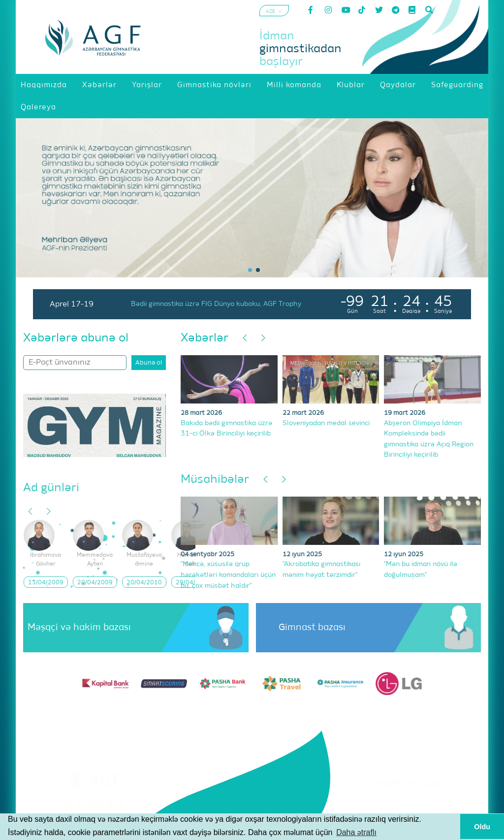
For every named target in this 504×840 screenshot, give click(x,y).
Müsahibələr (215, 479)
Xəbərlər (205, 338)
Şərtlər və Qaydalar (409, 796)
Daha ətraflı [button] (356, 832)
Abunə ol (149, 363)
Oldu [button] (482, 827)
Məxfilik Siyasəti (409, 808)
